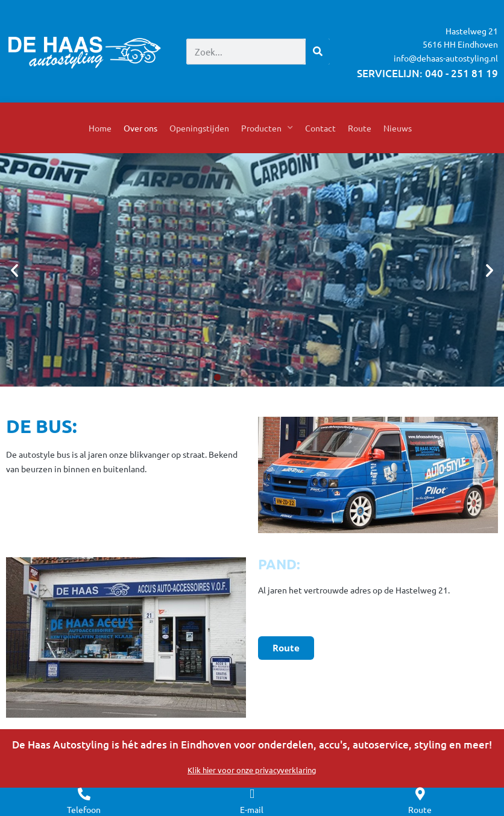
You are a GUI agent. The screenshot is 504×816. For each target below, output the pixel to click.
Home (100, 128)
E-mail (252, 809)
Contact (320, 128)
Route (360, 128)
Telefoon (84, 809)
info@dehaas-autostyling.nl (446, 58)
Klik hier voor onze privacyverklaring (252, 770)
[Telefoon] (84, 794)
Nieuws (398, 128)
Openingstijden (199, 128)
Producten (267, 128)
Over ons (140, 128)
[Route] (420, 794)
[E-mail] (252, 794)
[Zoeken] (318, 52)
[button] (14, 270)
